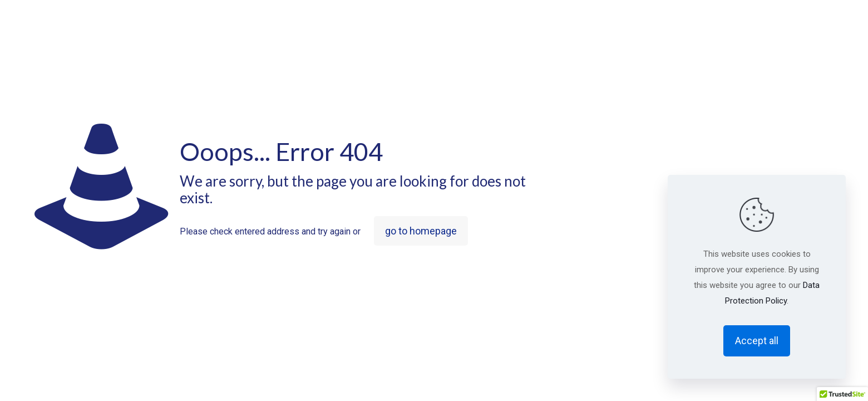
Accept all (757, 341)
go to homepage (421, 231)
